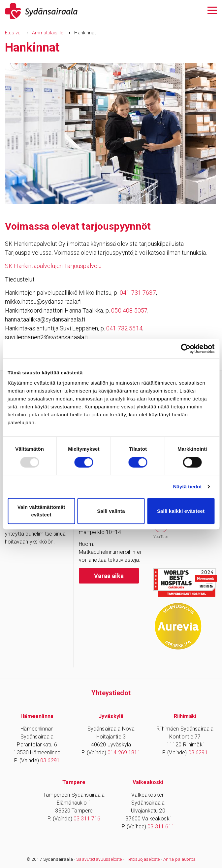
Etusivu (13, 33)
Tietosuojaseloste (143, 859)
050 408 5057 (129, 310)
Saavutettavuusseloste (99, 859)
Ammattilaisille (48, 33)
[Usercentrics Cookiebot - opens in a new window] (186, 349)
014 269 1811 (124, 753)
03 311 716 (87, 819)
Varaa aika (109, 576)
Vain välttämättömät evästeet (41, 511)
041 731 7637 (138, 293)
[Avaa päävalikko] (212, 10)
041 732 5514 (124, 328)
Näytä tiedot (188, 487)
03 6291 (50, 760)
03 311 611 (161, 827)
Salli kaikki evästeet (181, 511)
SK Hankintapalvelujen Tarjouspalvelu (53, 266)
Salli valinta (111, 511)
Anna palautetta (179, 859)
